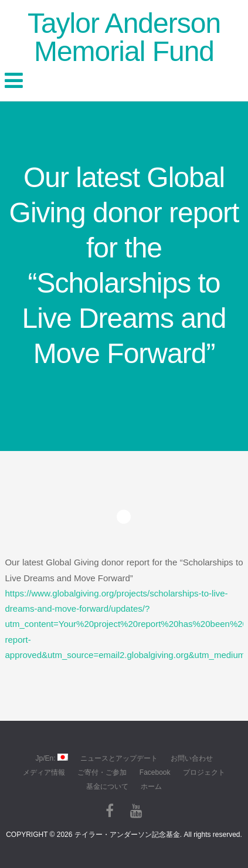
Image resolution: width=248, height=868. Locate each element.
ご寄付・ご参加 (102, 772)
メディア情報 (44, 772)
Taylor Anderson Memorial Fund (124, 37)
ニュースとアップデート (119, 758)
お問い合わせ (192, 758)
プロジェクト (204, 772)
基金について (107, 786)
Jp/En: (51, 758)
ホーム (151, 786)
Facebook (155, 772)
